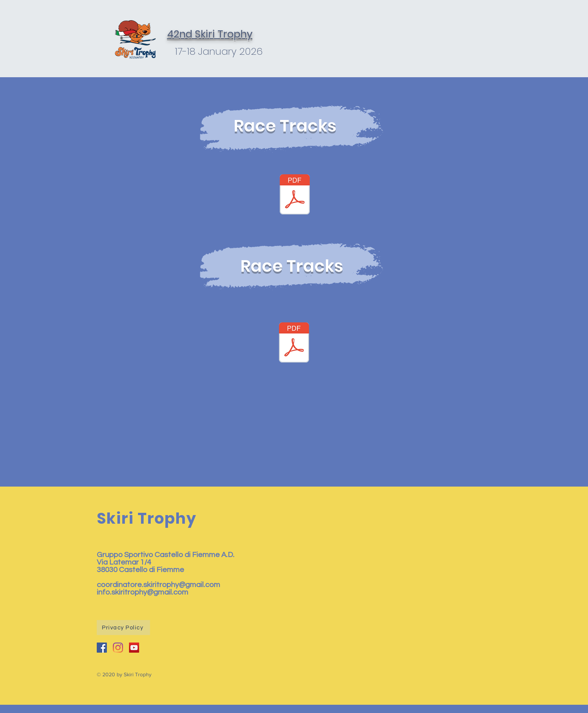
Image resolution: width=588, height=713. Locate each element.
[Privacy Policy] (123, 628)
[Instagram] (118, 648)
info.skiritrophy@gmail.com (142, 592)
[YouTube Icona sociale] (134, 648)
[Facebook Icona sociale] (102, 648)
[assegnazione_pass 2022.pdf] (295, 195)
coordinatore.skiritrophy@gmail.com (158, 585)
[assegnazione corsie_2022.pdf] (294, 343)
